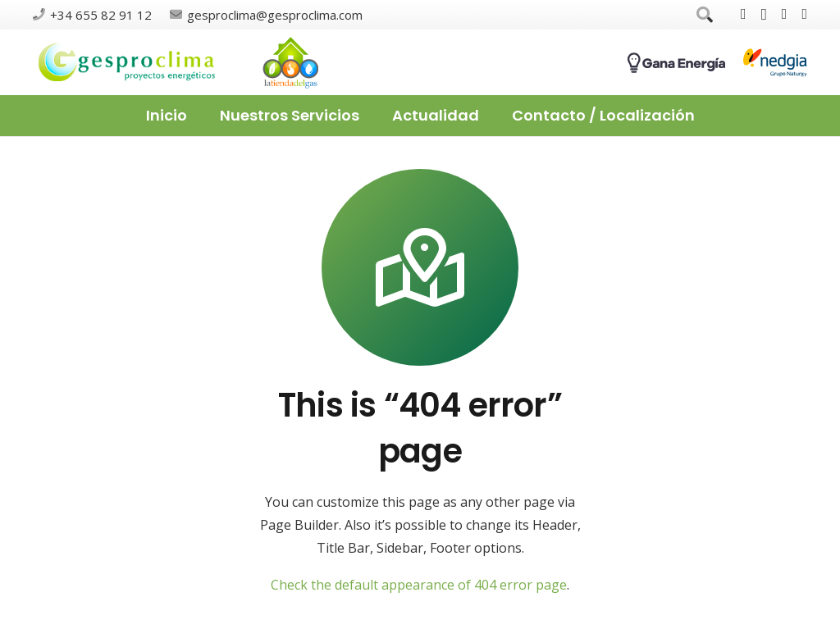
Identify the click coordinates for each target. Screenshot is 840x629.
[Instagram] (764, 15)
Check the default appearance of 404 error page (419, 585)
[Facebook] (744, 14)
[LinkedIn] (804, 14)
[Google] (785, 14)
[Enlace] (127, 63)
